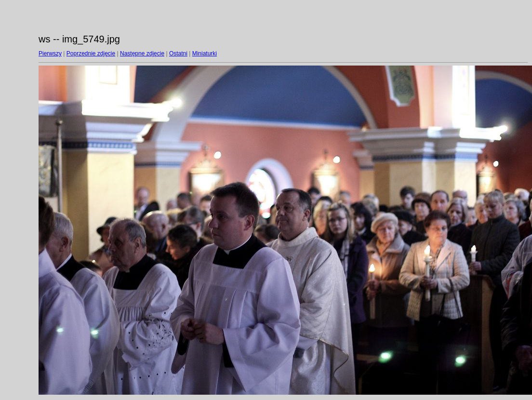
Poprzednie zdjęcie (91, 53)
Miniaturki (205, 53)
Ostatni (178, 53)
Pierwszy (50, 53)
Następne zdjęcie (142, 53)
